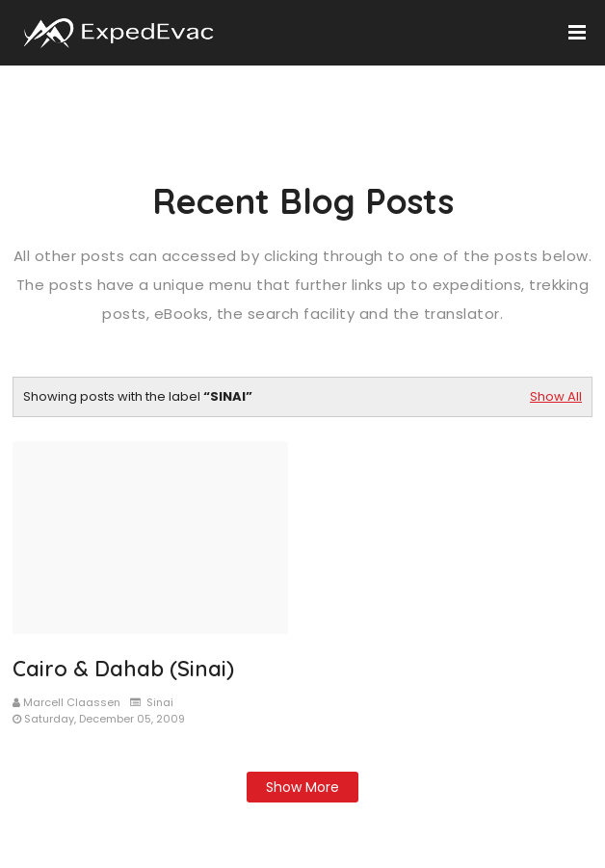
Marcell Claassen (72, 702)
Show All (556, 396)
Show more (302, 787)
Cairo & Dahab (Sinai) (123, 669)
